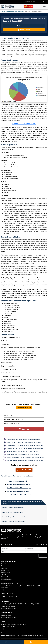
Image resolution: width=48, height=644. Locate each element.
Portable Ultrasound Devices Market (13, 522)
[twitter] (46, 545)
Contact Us (4, 568)
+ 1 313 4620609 (6, 615)
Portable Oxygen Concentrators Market (14, 517)
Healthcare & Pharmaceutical (15, 11)
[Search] (44, 2)
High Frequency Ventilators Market (13, 512)
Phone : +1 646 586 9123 (8, 627)
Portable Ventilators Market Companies (24, 495)
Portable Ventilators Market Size (18, 481)
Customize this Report (12, 642)
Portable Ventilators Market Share (18, 491)
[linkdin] (44, 545)
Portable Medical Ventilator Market (13, 508)
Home (3, 11)
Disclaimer (4, 575)
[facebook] (41, 545)
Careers (3, 566)
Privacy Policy (5, 577)
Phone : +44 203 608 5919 (9, 597)
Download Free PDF (24, 30)
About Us (4, 564)
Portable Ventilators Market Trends (19, 485)
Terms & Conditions (7, 579)
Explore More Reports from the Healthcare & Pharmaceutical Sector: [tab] (22, 503)
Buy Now (24, 429)
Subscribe (43, 556)
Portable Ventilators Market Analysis (19, 488)
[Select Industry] (12, 552)
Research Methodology (24, 26)
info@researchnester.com (9, 590)
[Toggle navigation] (44, 7)
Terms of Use (5, 570)
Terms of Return (6, 573)
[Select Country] (36, 552)
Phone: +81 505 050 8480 (9, 606)
